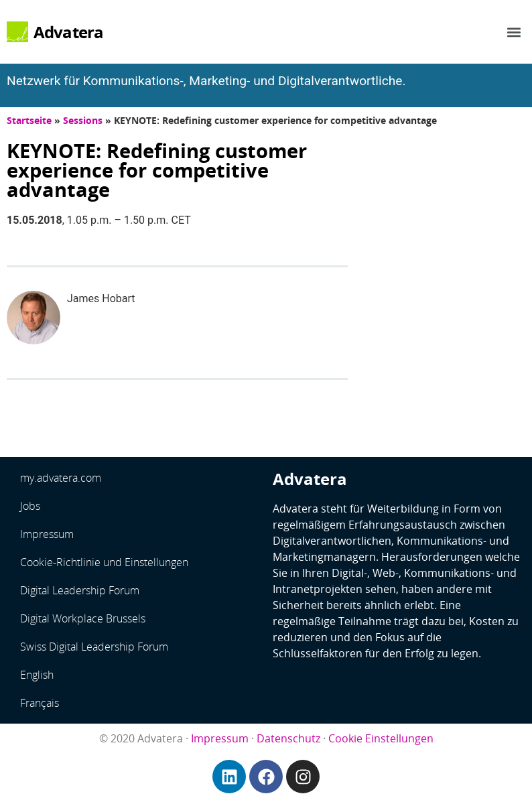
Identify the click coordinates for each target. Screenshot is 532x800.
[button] (514, 32)
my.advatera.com (61, 478)
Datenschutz (288, 738)
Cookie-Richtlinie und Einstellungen (104, 562)
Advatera (69, 32)
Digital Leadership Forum (80, 590)
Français (40, 703)
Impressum (47, 534)
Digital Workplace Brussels (83, 618)
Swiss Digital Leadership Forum (94, 647)
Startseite (29, 120)
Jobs (30, 506)
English (37, 675)
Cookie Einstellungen (381, 738)
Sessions (83, 120)
